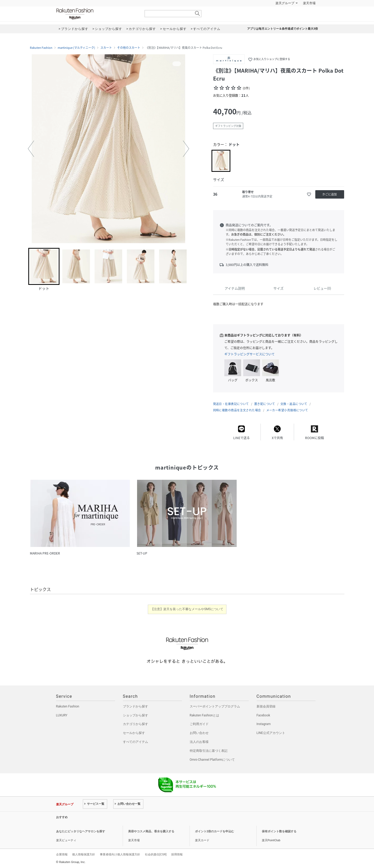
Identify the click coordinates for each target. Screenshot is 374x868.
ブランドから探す (135, 706)
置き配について (265, 404)
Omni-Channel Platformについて (212, 760)
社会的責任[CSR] (156, 854)
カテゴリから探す (135, 724)
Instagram (264, 724)
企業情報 (62, 854)
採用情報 (177, 854)
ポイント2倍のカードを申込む (215, 831)
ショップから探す (135, 715)
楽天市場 (309, 3)
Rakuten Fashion (97, 14)
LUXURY (62, 715)
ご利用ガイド (199, 724)
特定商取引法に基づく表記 (209, 751)
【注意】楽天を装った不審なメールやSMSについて (187, 609)
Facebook (263, 715)
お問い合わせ (199, 733)
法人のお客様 (199, 742)
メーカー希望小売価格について (287, 410)
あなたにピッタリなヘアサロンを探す (81, 831)
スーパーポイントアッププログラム (215, 706)
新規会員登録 (266, 706)
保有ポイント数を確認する (279, 831)
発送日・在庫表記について (231, 404)
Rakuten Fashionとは (205, 715)
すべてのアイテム (135, 742)
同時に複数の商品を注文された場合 (237, 410)
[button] (31, 149)
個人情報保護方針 (84, 854)
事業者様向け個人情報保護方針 (120, 854)
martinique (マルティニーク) (76, 48)
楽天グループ (285, 3)
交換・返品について (294, 404)
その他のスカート (129, 48)
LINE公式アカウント (271, 733)
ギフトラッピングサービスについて (250, 354)
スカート (106, 48)
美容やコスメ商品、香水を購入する (151, 831)
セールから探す (134, 733)
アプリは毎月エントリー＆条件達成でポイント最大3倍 (283, 29)
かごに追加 (330, 194)
